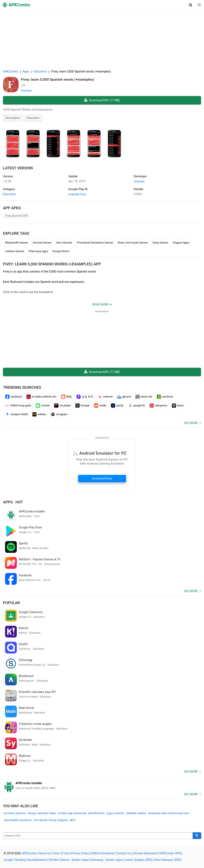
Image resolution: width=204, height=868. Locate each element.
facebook (14, 397)
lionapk (82, 406)
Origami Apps (181, 243)
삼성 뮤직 (85, 397)
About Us (45, 853)
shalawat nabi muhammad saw (168, 813)
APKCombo (11, 71)
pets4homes (96, 813)
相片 (73, 820)
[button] (191, 5)
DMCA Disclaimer (103, 853)
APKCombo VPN (170, 853)
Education (33, 118)
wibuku (39, 414)
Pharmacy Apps (38, 251)
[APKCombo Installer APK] (102, 786)
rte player (63, 406)
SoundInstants (37, 860)
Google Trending (14, 860)
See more (191, 423)
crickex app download (72, 813)
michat (43, 406)
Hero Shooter (64, 243)
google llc (137, 406)
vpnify (117, 406)
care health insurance (18, 820)
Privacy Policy (80, 853)
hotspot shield (16, 414)
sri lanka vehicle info (41, 397)
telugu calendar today (42, 813)
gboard (124, 397)
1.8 (7, 181)
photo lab (144, 397)
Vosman (26, 91)
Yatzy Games (160, 243)
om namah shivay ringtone (51, 820)
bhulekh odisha (136, 813)
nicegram (59, 414)
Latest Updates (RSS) (139, 860)
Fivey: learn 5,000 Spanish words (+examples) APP (52, 264)
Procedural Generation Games (95, 243)
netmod (105, 397)
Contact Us (124, 853)
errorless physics (15, 813)
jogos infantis (116, 813)
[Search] (197, 836)
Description (13, 118)
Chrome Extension (145, 853)
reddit (100, 406)
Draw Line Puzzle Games (133, 243)
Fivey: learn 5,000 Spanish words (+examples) (57, 79)
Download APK (102, 100)
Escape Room (61, 251)
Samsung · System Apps (107, 860)
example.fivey (77, 194)
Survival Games (42, 243)
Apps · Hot (13, 502)
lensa (178, 406)
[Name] (98, 836)
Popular (11, 603)
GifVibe (53, 860)
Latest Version (18, 168)
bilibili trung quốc (18, 406)
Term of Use (61, 853)
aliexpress (158, 406)
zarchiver (165, 397)
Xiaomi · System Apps (74, 860)
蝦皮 (66, 397)
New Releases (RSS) (168, 860)
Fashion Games (15, 251)
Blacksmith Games (17, 243)
